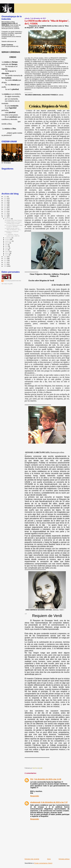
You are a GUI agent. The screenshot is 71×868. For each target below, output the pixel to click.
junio (7, 246)
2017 (5, 213)
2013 (5, 259)
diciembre (8, 219)
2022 (5, 204)
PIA (32, 779)
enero (7, 255)
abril (7, 250)
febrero (7, 253)
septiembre (9, 241)
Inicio (49, 859)
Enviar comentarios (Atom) (43, 863)
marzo (7, 252)
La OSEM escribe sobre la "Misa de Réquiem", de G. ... (13, 229)
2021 (5, 206)
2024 (5, 200)
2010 (5, 264)
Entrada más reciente (32, 859)
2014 (5, 257)
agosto (7, 243)
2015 (5, 217)
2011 (5, 262)
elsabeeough (35, 802)
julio (7, 245)
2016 (5, 215)
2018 (5, 211)
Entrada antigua (64, 859)
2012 (5, 260)
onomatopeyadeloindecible (12, 281)
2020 (5, 208)
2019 (5, 209)
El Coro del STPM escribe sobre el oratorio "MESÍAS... (14, 226)
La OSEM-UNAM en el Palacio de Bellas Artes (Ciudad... (13, 223)
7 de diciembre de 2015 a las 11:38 (47, 779)
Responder (35, 796)
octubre (8, 239)
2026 (5, 196)
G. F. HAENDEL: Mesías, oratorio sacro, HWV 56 (12, 235)
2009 (5, 266)
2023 (5, 202)
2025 (5, 198)
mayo (7, 248)
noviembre (8, 238)
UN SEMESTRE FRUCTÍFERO (13, 220)
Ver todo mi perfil (7, 284)
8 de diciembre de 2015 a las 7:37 (54, 802)
